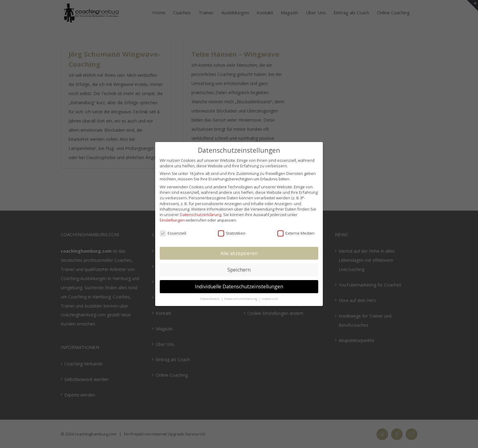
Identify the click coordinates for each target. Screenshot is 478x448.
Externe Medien (296, 233)
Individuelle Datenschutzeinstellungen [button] (239, 286)
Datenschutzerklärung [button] (241, 299)
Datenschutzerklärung (201, 215)
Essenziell (173, 233)
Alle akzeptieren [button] (239, 253)
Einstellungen (172, 220)
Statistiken (232, 233)
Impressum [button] (270, 299)
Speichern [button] (239, 270)
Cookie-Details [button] (210, 299)
